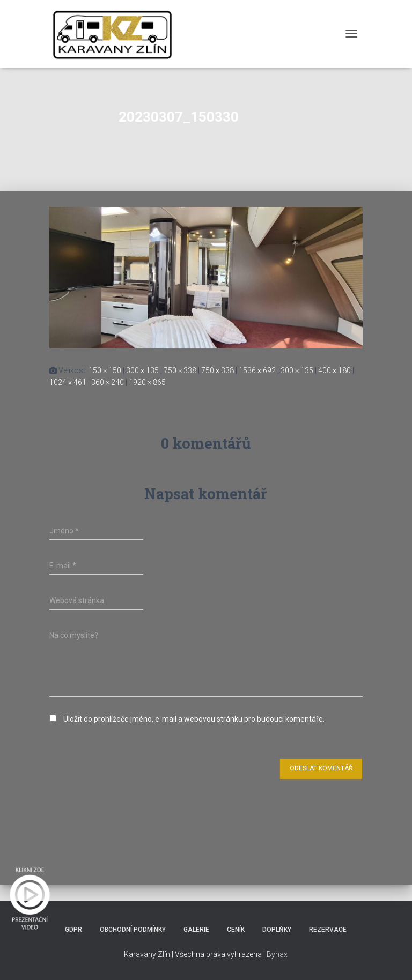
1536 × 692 (257, 370)
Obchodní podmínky (133, 930)
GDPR (73, 930)
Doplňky (277, 930)
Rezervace (328, 930)
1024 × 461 (68, 382)
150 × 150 (105, 370)
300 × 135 (142, 370)
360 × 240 (108, 382)
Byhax (277, 954)
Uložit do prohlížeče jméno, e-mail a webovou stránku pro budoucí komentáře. (194, 719)
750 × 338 (180, 370)
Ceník (236, 930)
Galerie (196, 930)
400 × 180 (334, 370)
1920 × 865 (147, 382)
